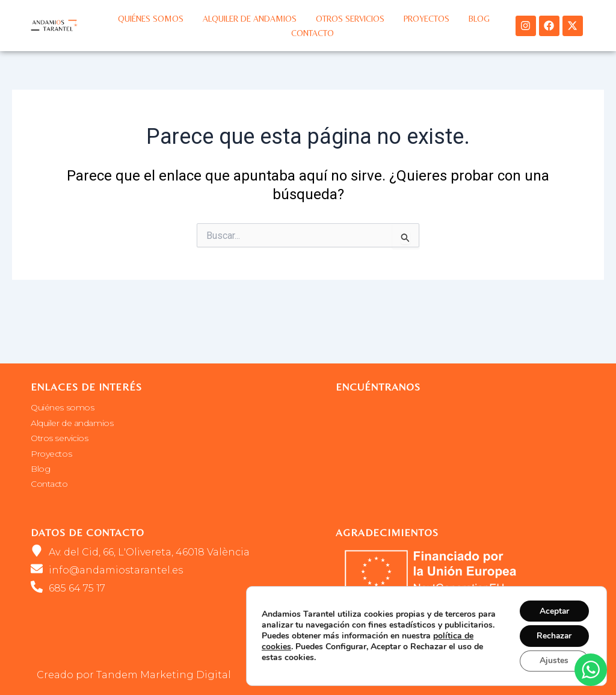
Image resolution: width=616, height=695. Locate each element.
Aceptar (553, 610)
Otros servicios (350, 19)
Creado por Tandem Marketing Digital (134, 675)
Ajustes (553, 660)
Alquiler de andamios (250, 19)
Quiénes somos (151, 19)
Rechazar (553, 635)
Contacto (313, 33)
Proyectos (427, 19)
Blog (479, 19)
